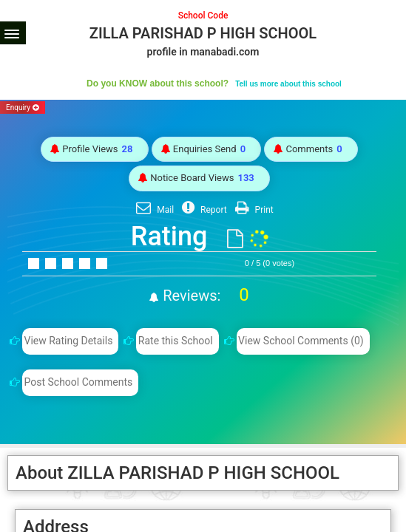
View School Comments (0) (301, 341)
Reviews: (204, 296)
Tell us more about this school (288, 84)
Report (203, 210)
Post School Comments (78, 382)
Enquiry (23, 108)
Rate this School (176, 341)
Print (253, 210)
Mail (153, 210)
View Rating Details (68, 341)
